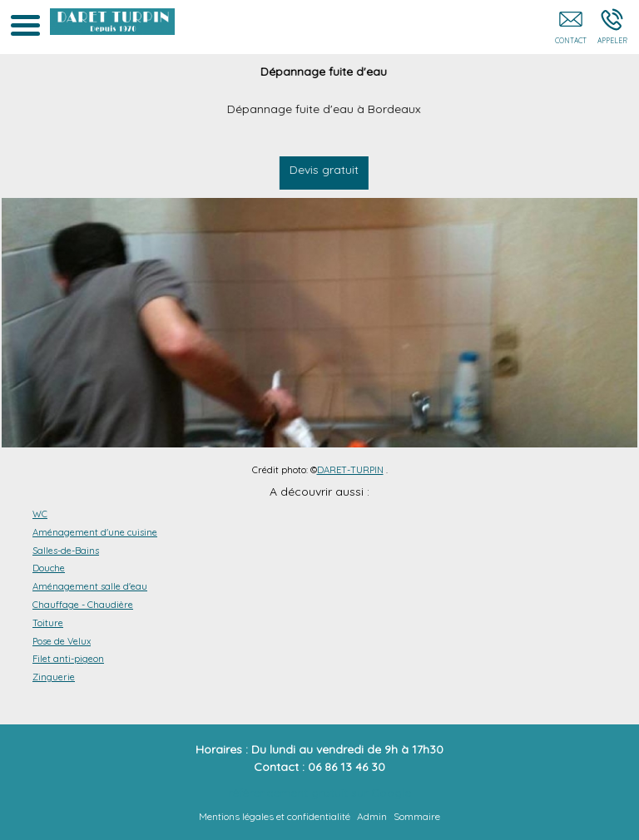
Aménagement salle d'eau (90, 586)
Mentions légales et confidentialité (275, 816)
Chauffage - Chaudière (83, 605)
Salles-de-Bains (66, 551)
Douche (49, 568)
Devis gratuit (323, 170)
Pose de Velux (62, 641)
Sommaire (417, 816)
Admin (372, 816)
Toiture (48, 623)
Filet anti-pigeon (68, 659)
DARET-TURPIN (350, 470)
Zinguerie (54, 677)
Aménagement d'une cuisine (95, 532)
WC (40, 514)
